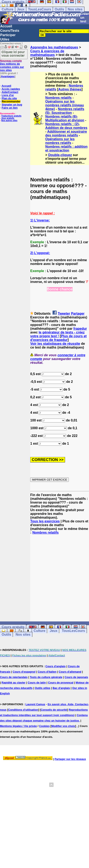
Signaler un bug (12, 105)
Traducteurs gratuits (11, 116)
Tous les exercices (45, 521)
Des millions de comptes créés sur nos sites (12, 65)
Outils (59, 9)
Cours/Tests (10, 31)
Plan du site (9, 98)
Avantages (8, 76)
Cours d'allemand (70, 672)
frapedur (80, 329)
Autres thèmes (70, 89)
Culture (8, 9)
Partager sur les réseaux (70, 759)
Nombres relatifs (58, 98)
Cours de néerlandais (14, 677)
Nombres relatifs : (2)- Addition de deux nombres (66, 126)
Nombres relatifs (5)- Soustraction (65, 111)
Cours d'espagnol (24, 672)
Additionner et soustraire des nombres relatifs (66, 133)
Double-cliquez (60, 155)
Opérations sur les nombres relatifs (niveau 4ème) (65, 105)
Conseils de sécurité (54, 710)
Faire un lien (10, 108)
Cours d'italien (47, 672)
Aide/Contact (10, 92)
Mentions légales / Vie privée (18, 726)
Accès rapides (11, 89)
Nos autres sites (9, 120)
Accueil (6, 26)
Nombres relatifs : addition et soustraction (66, 148)
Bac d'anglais (61, 688)
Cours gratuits (13, 627)
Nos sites (75, 9)
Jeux (21, 9)
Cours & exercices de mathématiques (47, 53)
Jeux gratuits (8, 118)
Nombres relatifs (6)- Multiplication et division (65, 118)
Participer (8, 35)
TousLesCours (39, 9)
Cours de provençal (61, 683)
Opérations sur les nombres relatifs (60, 141)
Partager (78, 314)
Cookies (44, 726)
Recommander (11, 101)
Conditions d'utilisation (23, 710)
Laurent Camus (35, 704)
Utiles (5, 39)
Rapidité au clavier (13, 683)
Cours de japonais (76, 677)
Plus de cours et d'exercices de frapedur (58, 338)
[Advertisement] (60, 574)
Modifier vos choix (63, 726)
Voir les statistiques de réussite (55, 344)
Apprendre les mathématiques (54, 47)
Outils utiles (43, 688)
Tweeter (64, 314)
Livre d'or (8, 95)
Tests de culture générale (46, 677)
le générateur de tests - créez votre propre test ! (57, 334)
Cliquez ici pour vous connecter (13, 53)
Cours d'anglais (56, 666)
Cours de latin (37, 683)
